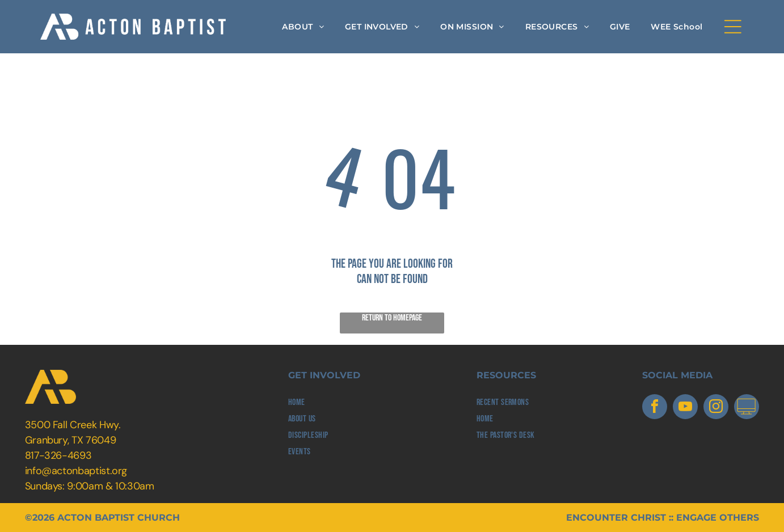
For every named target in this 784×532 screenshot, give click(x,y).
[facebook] (655, 408)
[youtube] (685, 408)
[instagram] (716, 408)
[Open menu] (733, 27)
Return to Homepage (392, 318)
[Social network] (747, 408)
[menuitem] (303, 27)
